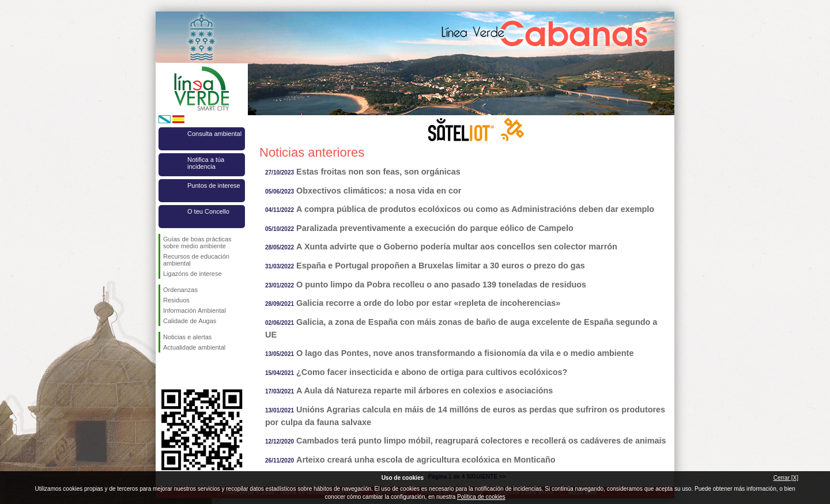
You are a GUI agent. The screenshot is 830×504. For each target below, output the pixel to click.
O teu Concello (208, 211)
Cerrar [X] (786, 478)
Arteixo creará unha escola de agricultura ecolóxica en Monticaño (426, 460)
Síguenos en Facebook (165, 371)
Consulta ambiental (214, 134)
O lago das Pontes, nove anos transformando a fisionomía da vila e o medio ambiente (465, 353)
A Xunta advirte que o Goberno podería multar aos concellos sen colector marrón (457, 247)
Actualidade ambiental (194, 347)
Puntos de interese (214, 185)
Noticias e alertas (187, 337)
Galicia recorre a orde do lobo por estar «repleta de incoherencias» (428, 303)
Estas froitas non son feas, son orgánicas (378, 172)
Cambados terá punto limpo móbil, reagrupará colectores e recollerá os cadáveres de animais (481, 441)
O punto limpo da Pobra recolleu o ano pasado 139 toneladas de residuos (441, 285)
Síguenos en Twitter (184, 371)
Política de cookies (481, 497)
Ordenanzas (180, 290)
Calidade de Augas (190, 321)
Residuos (176, 300)
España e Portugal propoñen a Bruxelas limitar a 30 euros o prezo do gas (441, 266)
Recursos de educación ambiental (196, 260)
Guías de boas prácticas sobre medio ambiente (197, 242)
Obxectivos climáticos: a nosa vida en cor (379, 191)
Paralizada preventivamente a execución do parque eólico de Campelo (435, 228)
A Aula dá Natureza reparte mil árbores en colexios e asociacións (425, 391)
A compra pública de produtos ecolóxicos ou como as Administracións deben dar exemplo (475, 209)
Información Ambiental (195, 310)
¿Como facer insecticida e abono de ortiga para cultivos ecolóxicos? (432, 372)
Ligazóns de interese (193, 274)
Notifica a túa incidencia (206, 163)
